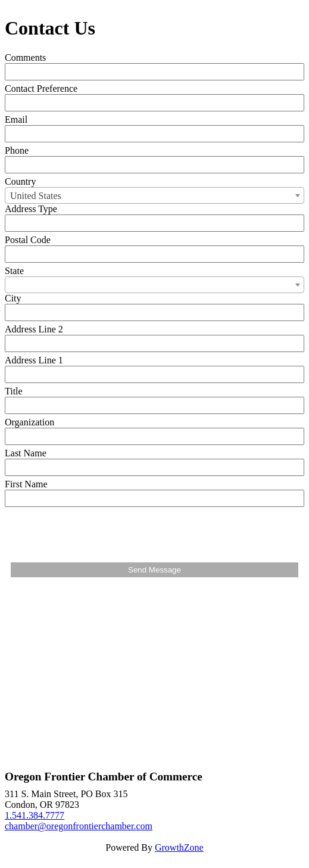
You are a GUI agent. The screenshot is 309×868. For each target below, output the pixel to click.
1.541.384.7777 (35, 815)
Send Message (154, 570)
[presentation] (101, 533)
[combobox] (154, 195)
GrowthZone (179, 847)
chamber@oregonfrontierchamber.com (79, 826)
